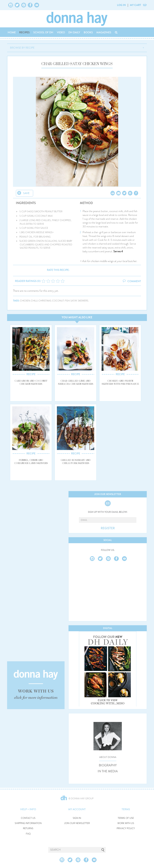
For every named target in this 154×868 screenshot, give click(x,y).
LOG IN (121, 5)
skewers (83, 301)
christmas (45, 301)
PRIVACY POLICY (126, 828)
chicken (25, 301)
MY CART (135, 5)
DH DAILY (74, 32)
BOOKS (88, 32)
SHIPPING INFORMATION (28, 823)
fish (67, 301)
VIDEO (61, 32)
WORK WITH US (126, 823)
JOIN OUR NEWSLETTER (77, 823)
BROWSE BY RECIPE (22, 48)
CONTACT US (28, 818)
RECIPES (24, 32)
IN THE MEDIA (108, 771)
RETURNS (28, 828)
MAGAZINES (104, 32)
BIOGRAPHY (108, 765)
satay (74, 301)
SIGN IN (77, 818)
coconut (58, 301)
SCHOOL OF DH (43, 32)
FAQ (28, 834)
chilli (34, 301)
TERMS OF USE (126, 818)
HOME (12, 32)
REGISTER (108, 528)
